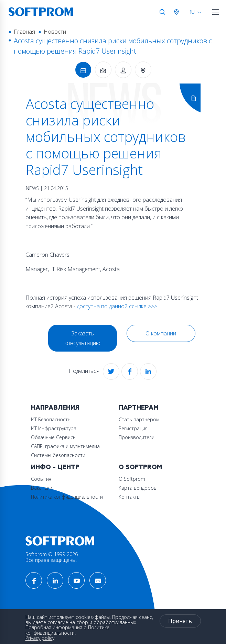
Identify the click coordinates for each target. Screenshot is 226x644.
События (41, 479)
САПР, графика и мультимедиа (65, 446)
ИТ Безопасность (51, 419)
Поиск (162, 12)
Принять (180, 621)
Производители (137, 437)
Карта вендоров (138, 488)
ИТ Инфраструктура (54, 428)
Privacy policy (40, 638)
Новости (55, 32)
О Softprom (140, 467)
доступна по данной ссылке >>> (117, 306)
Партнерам (139, 408)
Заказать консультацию (82, 338)
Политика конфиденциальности (67, 497)
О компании (161, 333)
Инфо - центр (55, 467)
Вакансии (42, 488)
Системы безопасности (58, 455)
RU (192, 12)
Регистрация (133, 428)
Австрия (178, 12)
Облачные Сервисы (54, 437)
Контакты (130, 497)
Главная (24, 32)
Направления (55, 408)
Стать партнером (139, 419)
